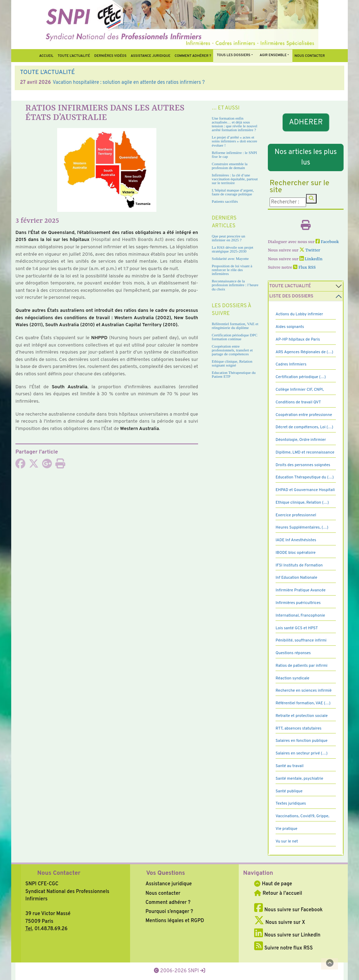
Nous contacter (310, 56)
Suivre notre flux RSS (283, 948)
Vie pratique (286, 829)
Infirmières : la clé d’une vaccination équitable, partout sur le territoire (235, 179)
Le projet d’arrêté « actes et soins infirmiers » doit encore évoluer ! (234, 141)
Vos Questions (166, 873)
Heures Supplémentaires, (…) (302, 528)
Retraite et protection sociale (302, 716)
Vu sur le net (287, 841)
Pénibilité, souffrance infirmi (301, 640)
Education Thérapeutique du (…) (305, 477)
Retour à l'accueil (278, 893)
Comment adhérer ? (168, 902)
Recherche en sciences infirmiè (304, 691)
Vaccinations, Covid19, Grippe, (302, 816)
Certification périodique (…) (301, 377)
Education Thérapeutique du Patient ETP (234, 374)
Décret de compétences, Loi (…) (304, 427)
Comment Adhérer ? (193, 56)
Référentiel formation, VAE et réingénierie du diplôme (235, 326)
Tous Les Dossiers (233, 55)
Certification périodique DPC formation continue (235, 337)
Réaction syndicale (293, 678)
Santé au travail (290, 766)
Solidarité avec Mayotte (230, 259)
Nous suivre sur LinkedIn (287, 935)
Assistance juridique (151, 56)
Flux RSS (304, 268)
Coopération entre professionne (304, 415)
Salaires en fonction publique (302, 741)
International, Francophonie (300, 616)
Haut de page (273, 884)
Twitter (310, 250)
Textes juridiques (291, 804)
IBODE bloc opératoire (296, 553)
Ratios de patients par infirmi (302, 666)
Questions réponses (293, 653)
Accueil (46, 56)
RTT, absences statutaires (299, 729)
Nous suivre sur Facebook (288, 910)
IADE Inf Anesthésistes (296, 540)
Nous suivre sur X (280, 922)
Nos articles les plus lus (306, 157)
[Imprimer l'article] (60, 466)
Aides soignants (290, 327)
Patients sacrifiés (225, 201)
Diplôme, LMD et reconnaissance (305, 452)
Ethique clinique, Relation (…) (302, 503)
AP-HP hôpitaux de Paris (298, 340)
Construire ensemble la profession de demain (230, 166)
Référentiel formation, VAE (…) (303, 703)
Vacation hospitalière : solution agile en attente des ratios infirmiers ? (129, 82)
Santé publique (289, 791)
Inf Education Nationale (296, 578)
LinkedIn (311, 259)
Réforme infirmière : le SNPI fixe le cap (234, 155)
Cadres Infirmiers (291, 364)
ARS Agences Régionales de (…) (304, 352)
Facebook (327, 242)
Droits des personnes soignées (303, 465)
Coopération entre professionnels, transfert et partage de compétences (232, 350)
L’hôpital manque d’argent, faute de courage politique (233, 192)
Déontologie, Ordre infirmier (301, 440)
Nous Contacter (59, 873)
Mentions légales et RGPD (175, 921)
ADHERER (306, 122)
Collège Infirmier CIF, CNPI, (300, 390)
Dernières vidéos (110, 56)
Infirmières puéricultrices (298, 603)
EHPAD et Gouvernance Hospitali (305, 490)
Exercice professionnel (296, 515)
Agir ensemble (273, 55)
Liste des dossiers (291, 296)
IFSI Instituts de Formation (299, 565)
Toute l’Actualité (74, 56)
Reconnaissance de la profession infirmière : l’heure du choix (235, 285)
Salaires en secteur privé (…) (302, 753)
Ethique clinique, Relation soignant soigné (232, 363)
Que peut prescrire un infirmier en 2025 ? (228, 238)
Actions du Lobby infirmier (299, 314)
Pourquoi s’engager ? (169, 912)
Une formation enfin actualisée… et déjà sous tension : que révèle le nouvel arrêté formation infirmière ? (235, 124)
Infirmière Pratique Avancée (301, 590)
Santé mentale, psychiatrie (299, 779)
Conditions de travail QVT (298, 402)
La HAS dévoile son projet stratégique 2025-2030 (232, 249)
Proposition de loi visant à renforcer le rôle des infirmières (232, 270)
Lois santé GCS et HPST (297, 628)
